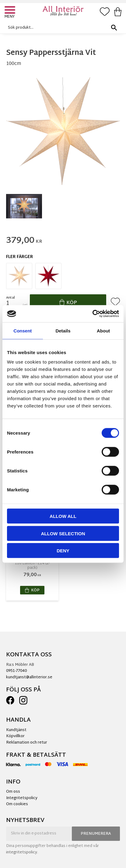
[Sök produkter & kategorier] (61, 28)
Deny (63, 551)
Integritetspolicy (22, 798)
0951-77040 (16, 671)
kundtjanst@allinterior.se (29, 677)
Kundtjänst (16, 730)
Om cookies (17, 804)
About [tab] (103, 330)
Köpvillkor (15, 736)
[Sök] (114, 28)
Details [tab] (63, 330)
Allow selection (63, 533)
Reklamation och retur (27, 743)
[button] (11, 11)
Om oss (13, 792)
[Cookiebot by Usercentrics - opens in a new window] (92, 314)
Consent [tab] (23, 330)
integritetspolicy (22, 852)
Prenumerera (96, 834)
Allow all (63, 516)
